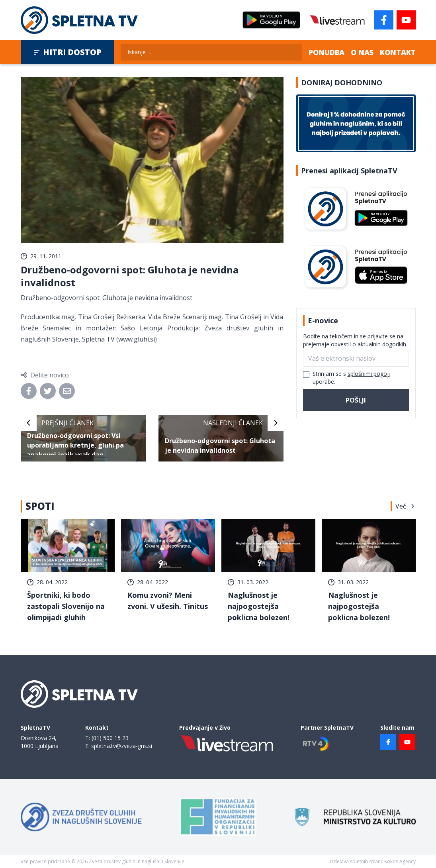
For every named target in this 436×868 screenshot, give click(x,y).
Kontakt (398, 52)
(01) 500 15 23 (110, 738)
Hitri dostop (67, 52)
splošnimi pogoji (369, 374)
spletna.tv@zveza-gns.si (122, 746)
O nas (362, 52)
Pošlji (356, 400)
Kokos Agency (400, 861)
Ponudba (327, 52)
